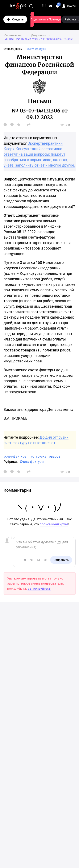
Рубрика (10, 462)
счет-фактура (16, 456)
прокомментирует (54, 524)
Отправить (61, 560)
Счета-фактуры (32, 462)
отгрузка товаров (46, 456)
